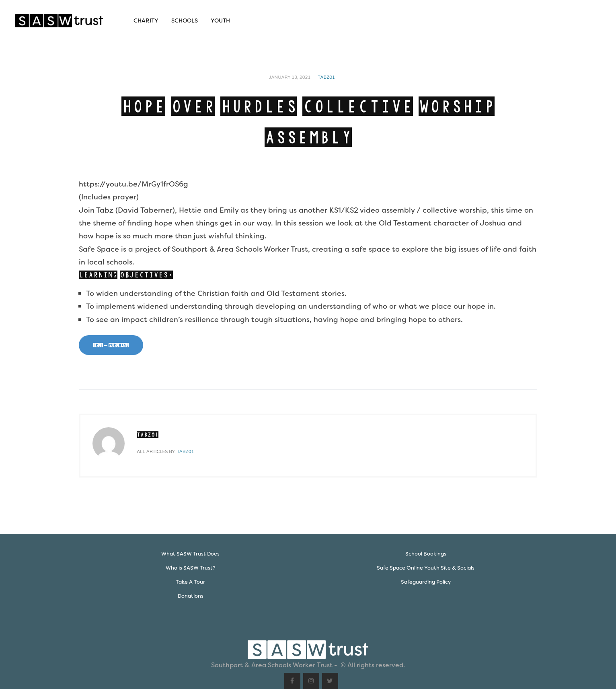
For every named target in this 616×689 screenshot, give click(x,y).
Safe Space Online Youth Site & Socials (426, 568)
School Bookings (426, 554)
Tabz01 (326, 77)
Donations (191, 596)
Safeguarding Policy (426, 582)
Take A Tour (190, 582)
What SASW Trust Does (190, 554)
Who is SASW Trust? (191, 568)
